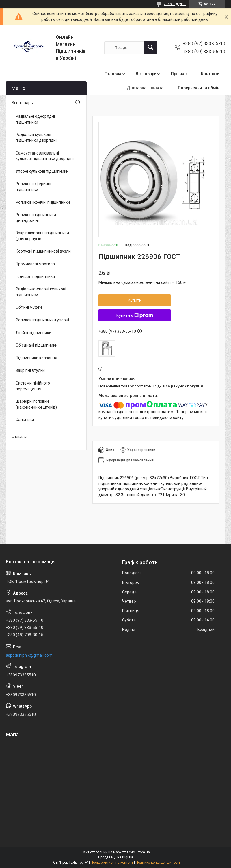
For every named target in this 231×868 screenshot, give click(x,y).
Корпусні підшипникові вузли (43, 251)
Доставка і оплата (145, 88)
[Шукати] (150, 48)
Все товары (23, 103)
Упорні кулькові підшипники (42, 171)
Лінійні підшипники (33, 333)
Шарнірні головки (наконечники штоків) (36, 404)
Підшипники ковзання (36, 358)
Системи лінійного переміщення (33, 386)
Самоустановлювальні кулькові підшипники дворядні (45, 156)
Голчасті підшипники (35, 277)
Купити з (135, 315)
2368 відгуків (175, 4)
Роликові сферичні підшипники (33, 187)
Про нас (179, 74)
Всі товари (146, 74)
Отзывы (19, 437)
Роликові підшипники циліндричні (36, 218)
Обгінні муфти (29, 307)
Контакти (210, 74)
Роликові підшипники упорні (42, 320)
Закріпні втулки (30, 370)
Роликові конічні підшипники (43, 202)
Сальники (25, 420)
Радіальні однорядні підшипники (35, 119)
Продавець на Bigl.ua (116, 857)
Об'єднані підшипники (37, 345)
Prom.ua (143, 852)
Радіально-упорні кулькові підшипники (41, 292)
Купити (135, 300)
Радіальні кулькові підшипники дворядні (36, 137)
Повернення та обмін (199, 88)
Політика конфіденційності (158, 863)
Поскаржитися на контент (112, 863)
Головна (113, 74)
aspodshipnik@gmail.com (29, 655)
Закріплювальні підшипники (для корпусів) (42, 236)
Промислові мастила (35, 264)
